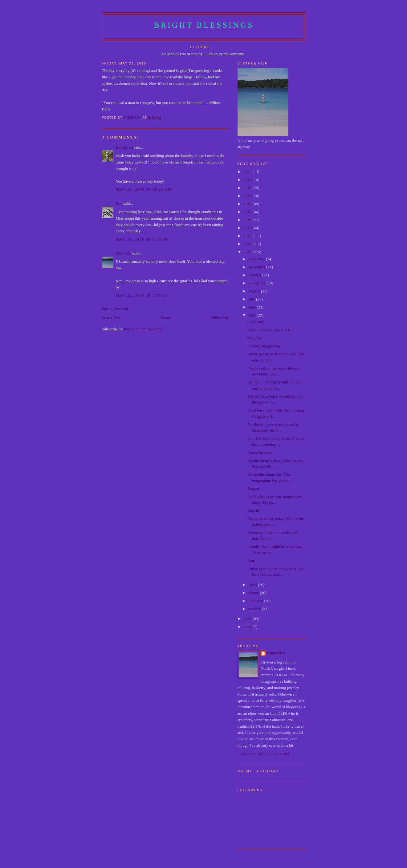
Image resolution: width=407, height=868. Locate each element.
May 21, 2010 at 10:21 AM (144, 189)
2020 (248, 172)
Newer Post (111, 318)
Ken (119, 203)
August (255, 291)
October (255, 275)
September (257, 283)
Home (166, 318)
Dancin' (254, 510)
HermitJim (124, 147)
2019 (248, 180)
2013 (248, 228)
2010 (248, 252)
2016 (248, 204)
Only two (255, 338)
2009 (248, 619)
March (254, 593)
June (252, 307)
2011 (248, 244)
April (253, 585)
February (256, 601)
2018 (248, 188)
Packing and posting (264, 346)
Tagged (253, 488)
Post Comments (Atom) (143, 329)
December (257, 259)
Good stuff (256, 322)
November (257, 267)
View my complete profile (264, 754)
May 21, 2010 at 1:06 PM (142, 239)
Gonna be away (260, 452)
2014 (248, 220)
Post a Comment (115, 309)
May (252, 315)
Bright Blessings (204, 25)
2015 (248, 212)
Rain (251, 561)
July (252, 299)
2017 (248, 196)
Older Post (220, 318)
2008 (248, 627)
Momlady (124, 253)
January (255, 609)
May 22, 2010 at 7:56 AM (143, 295)
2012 (248, 236)
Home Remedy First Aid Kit (270, 330)
